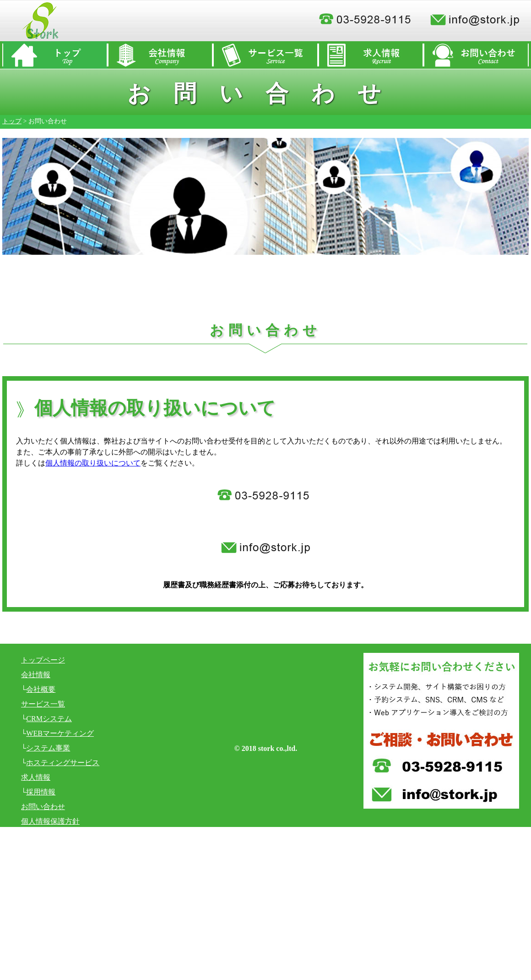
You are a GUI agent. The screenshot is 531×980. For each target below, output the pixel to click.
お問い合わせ (43, 807)
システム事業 (48, 748)
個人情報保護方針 (50, 821)
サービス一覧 (43, 704)
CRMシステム (49, 719)
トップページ (43, 660)
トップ (12, 121)
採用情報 (41, 792)
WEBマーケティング (60, 733)
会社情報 (36, 675)
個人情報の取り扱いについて (93, 463)
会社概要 (41, 689)
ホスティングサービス (63, 763)
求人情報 (36, 777)
